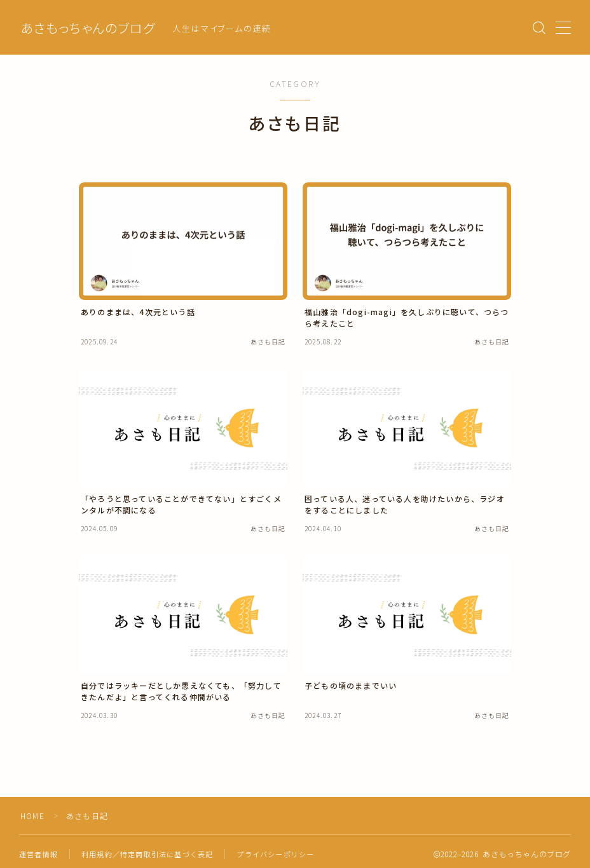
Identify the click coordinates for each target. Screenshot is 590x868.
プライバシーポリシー (275, 854)
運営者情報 (38, 854)
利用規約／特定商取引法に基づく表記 (147, 854)
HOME (33, 816)
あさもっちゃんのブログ (88, 28)
